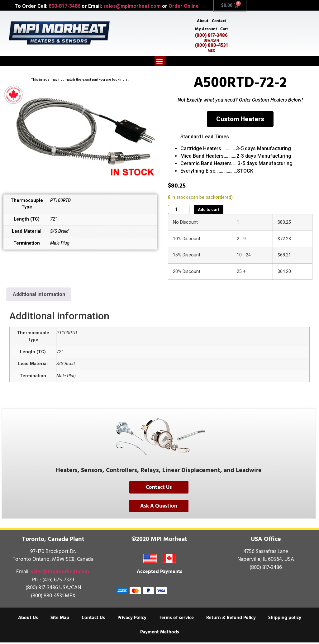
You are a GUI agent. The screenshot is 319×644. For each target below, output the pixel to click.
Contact (219, 21)
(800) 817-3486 (211, 39)
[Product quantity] (179, 211)
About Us (28, 619)
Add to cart (209, 211)
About (202, 21)
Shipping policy (285, 619)
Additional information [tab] (39, 296)
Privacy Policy (132, 619)
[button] (160, 62)
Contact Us (93, 619)
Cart (224, 30)
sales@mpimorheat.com (132, 6)
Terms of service (176, 619)
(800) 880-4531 (211, 49)
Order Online (184, 6)
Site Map (60, 619)
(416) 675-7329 (58, 581)
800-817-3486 (64, 6)
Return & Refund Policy (231, 619)
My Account (206, 30)
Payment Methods (160, 634)
